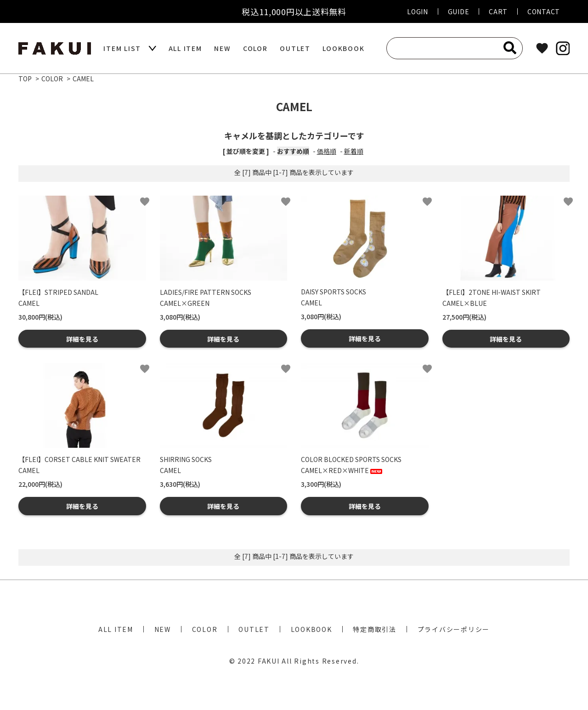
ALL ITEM (185, 48)
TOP (25, 79)
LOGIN (418, 11)
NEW (222, 48)
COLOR (255, 48)
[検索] (510, 48)
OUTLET (295, 48)
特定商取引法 (375, 629)
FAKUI (269, 661)
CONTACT (544, 11)
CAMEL (83, 79)
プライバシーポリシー (454, 629)
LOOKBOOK (343, 48)
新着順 (354, 151)
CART (498, 11)
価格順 (327, 151)
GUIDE (459, 11)
